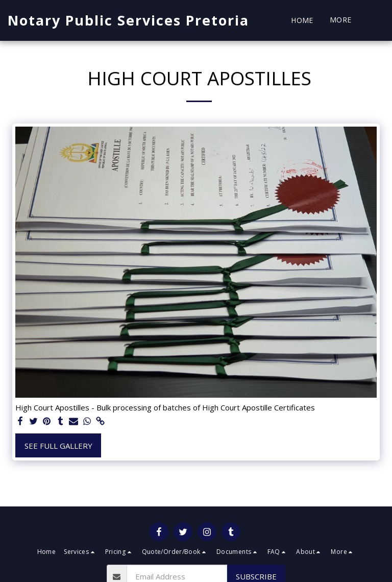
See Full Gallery (58, 446)
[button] (377, 20)
